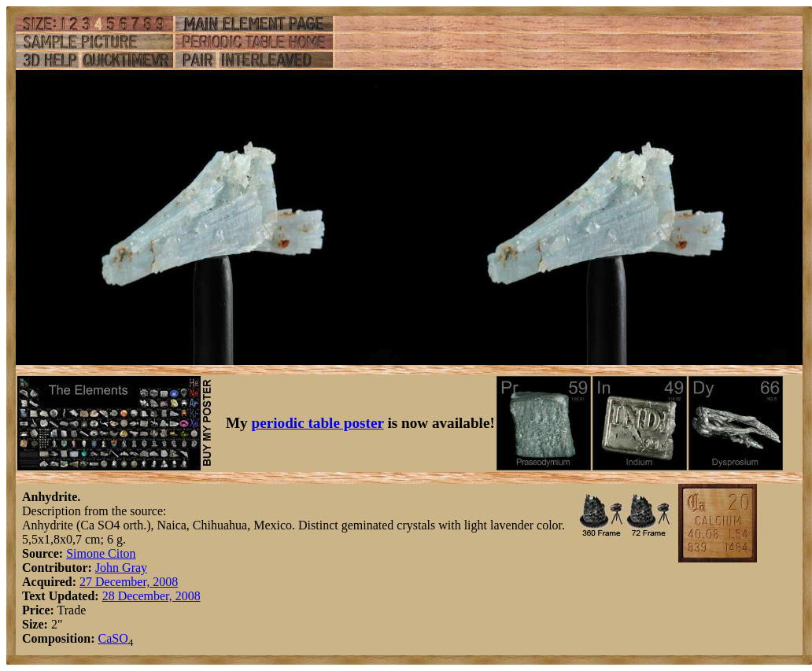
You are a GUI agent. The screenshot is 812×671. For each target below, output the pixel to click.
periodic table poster (318, 423)
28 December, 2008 (151, 596)
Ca (105, 638)
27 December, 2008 (129, 582)
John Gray (121, 568)
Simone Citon (101, 553)
